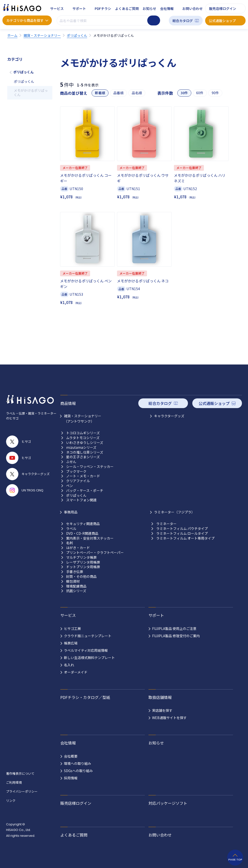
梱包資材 (73, 581)
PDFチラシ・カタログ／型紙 (85, 697)
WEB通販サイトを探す (169, 718)
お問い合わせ (193, 8)
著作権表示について (20, 773)
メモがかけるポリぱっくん (31, 93)
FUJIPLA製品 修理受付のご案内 (176, 636)
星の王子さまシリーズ (83, 457)
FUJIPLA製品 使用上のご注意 (174, 628)
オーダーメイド (76, 672)
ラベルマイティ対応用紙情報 (86, 650)
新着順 (100, 93)
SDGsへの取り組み (78, 771)
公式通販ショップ (222, 21)
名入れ (69, 665)
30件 (184, 93)
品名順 (137, 93)
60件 (200, 93)
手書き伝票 (75, 572)
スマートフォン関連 (81, 500)
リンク (11, 801)
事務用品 (71, 512)
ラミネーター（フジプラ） (174, 512)
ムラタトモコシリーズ (83, 438)
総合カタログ (183, 21)
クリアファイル (78, 481)
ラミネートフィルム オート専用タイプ (185, 538)
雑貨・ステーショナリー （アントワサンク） (83, 418)
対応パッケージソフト (168, 803)
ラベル (71, 529)
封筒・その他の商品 (81, 577)
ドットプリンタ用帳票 (83, 567)
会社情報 (167, 8)
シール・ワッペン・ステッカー (90, 467)
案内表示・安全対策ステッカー (90, 538)
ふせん (71, 462)
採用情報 (71, 778)
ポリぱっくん (23, 72)
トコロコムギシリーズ (83, 433)
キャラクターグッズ (169, 416)
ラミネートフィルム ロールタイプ (182, 533)
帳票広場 (71, 643)
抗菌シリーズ (76, 591)
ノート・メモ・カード (83, 476)
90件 (215, 93)
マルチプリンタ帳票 (81, 557)
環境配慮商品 (76, 586)
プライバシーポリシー (22, 791)
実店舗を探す (162, 710)
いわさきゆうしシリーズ (85, 443)
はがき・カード (78, 548)
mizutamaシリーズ (81, 447)
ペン (70, 486)
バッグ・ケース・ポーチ (85, 491)
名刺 (70, 543)
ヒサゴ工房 (72, 628)
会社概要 (71, 756)
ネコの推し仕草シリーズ (85, 452)
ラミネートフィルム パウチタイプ (182, 529)
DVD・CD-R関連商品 (82, 533)
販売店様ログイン (223, 8)
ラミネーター (166, 524)
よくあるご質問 (127, 8)
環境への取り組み (77, 763)
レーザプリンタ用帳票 (83, 562)
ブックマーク (76, 471)
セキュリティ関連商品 (83, 524)
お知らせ (149, 8)
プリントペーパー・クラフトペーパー (95, 553)
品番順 (118, 93)
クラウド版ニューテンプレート (88, 636)
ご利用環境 (14, 782)
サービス (57, 8)
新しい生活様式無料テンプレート (89, 658)
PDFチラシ (103, 8)
